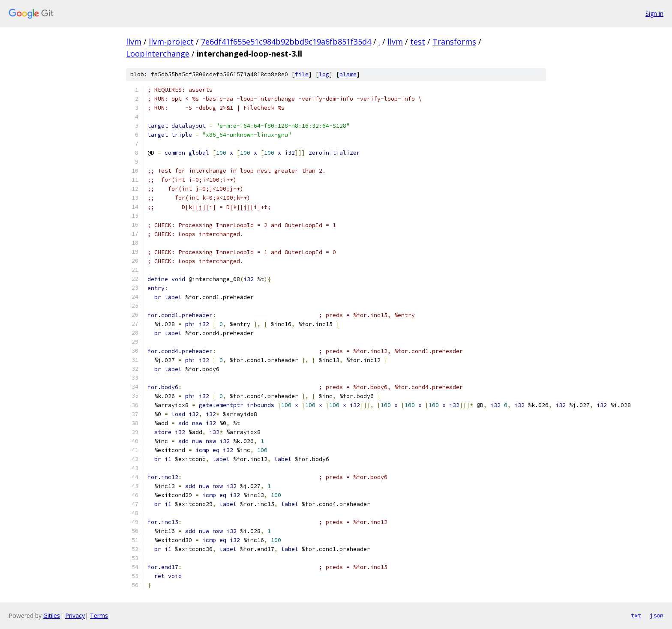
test (418, 42)
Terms (99, 616)
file (302, 74)
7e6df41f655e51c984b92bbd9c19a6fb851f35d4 (286, 42)
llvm (134, 42)
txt (636, 615)
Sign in (654, 13)
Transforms (454, 42)
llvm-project (171, 42)
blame (348, 74)
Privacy (75, 616)
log (324, 74)
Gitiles (52, 616)
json (657, 615)
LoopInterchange (158, 54)
